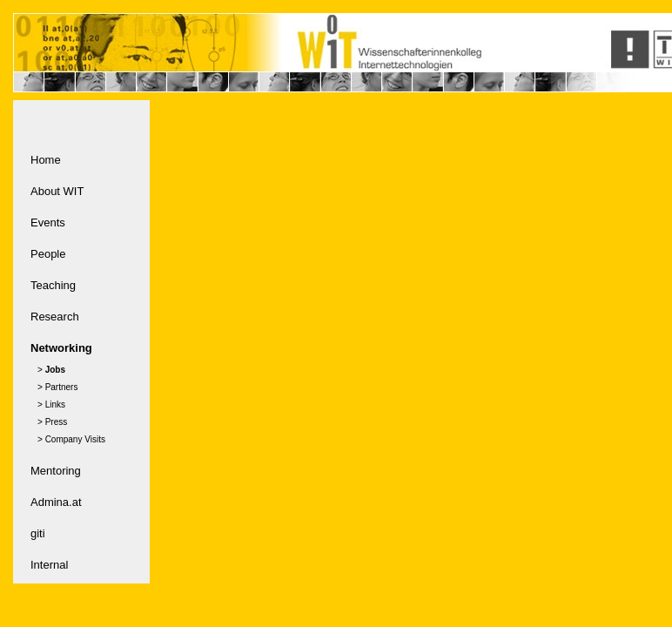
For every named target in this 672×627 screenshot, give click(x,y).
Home (46, 160)
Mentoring (56, 471)
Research (55, 317)
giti (38, 533)
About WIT (57, 191)
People (48, 254)
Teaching (53, 285)
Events (48, 222)
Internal (49, 565)
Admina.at (56, 502)
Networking (61, 348)
